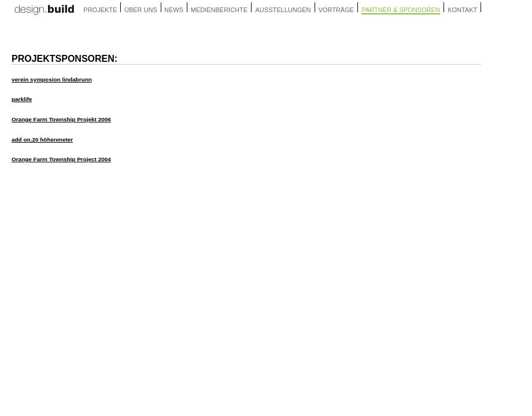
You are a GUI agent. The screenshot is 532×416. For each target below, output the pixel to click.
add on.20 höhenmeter (42, 140)
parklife (22, 99)
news (174, 10)
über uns (141, 10)
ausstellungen (283, 10)
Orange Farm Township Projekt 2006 (61, 119)
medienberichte (219, 10)
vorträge (337, 10)
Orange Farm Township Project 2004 (61, 159)
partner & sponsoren (400, 10)
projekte (100, 10)
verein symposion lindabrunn (52, 79)
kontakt (462, 10)
